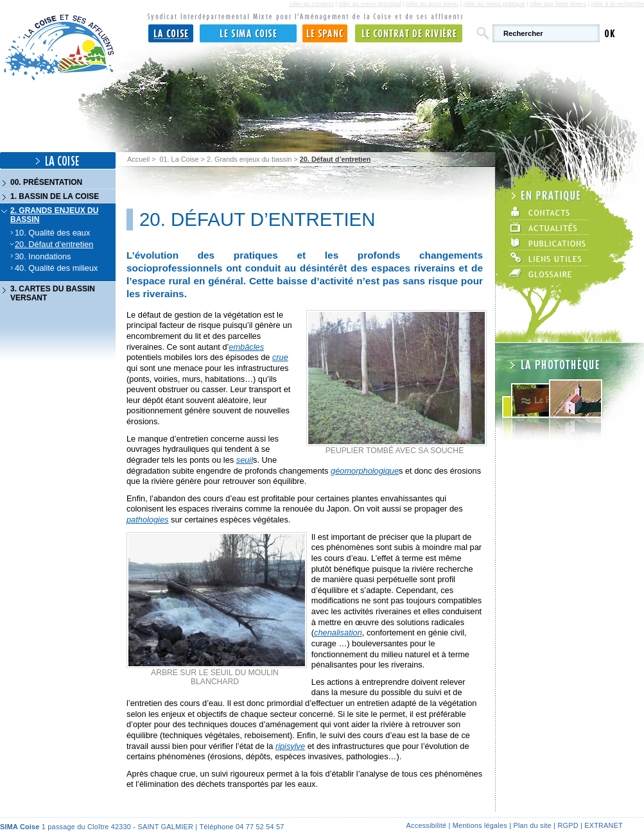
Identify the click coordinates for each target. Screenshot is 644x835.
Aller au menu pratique (494, 4)
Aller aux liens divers (558, 4)
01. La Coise (179, 159)
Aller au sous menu (432, 4)
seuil (245, 460)
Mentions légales (480, 825)
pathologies (147, 520)
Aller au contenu (311, 4)
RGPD (568, 825)
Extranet (604, 825)
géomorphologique (365, 471)
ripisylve (290, 746)
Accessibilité (427, 825)
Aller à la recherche (617, 4)
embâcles (246, 347)
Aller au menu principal (370, 4)
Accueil (138, 159)
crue (280, 357)
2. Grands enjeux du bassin (249, 159)
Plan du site (532, 825)
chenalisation (338, 633)
